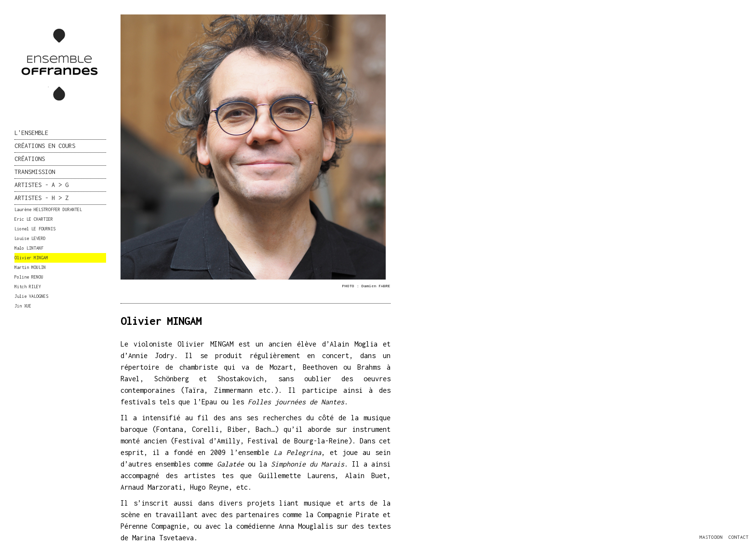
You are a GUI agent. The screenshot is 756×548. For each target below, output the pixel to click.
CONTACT (739, 537)
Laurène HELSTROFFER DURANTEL (48, 209)
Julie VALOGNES (31, 296)
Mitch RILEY (28, 287)
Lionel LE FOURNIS (35, 229)
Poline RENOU (29, 277)
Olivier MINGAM (31, 258)
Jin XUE (23, 306)
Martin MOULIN (30, 267)
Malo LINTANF (29, 248)
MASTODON (711, 537)
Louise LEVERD (30, 238)
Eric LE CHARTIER (34, 219)
